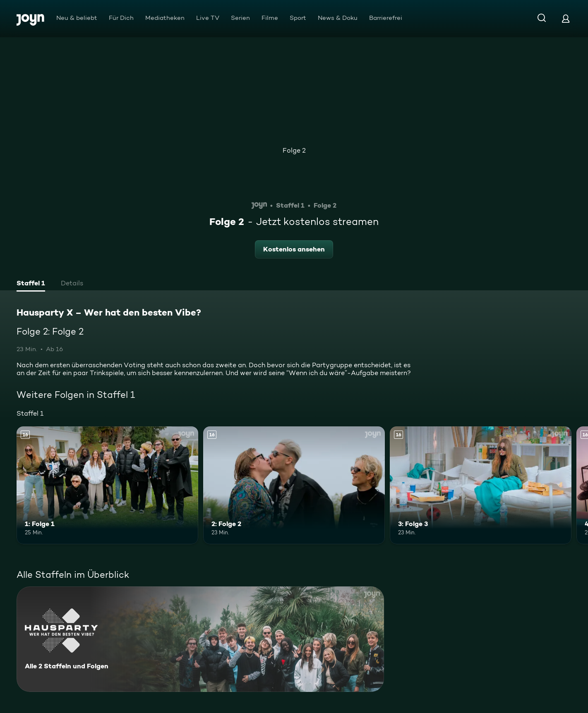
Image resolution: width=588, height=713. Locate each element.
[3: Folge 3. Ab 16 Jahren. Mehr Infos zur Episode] (481, 485)
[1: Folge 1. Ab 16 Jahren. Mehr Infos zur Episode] (107, 485)
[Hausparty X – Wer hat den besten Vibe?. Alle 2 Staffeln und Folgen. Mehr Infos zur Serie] (200, 639)
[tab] (31, 284)
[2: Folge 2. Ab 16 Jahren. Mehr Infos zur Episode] (294, 485)
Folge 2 (294, 150)
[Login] (566, 18)
